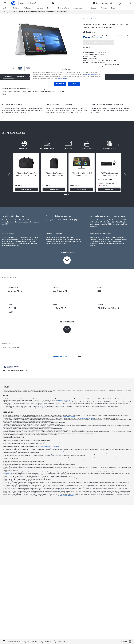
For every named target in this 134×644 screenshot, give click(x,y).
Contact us (47, 641)
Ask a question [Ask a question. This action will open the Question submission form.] (98, 19)
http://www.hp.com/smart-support (66, 490)
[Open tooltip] (113, 183)
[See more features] (67, 258)
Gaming (94, 8)
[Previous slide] (13, 68)
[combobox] (35, 3)
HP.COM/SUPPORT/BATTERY (67, 496)
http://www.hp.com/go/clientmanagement (43, 408)
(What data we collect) (90, 74)
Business (104, 8)
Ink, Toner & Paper (63, 8)
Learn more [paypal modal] (98, 38)
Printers (50, 8)
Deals (113, 8)
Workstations (28, 8)
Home (5, 12)
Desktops (16, 8)
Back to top (126, 641)
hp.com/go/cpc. (9, 474)
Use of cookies (63, 78)
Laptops (6, 8)
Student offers (62, 641)
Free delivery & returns (14, 641)
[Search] (53, 3)
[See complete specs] (67, 327)
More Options (60, 84)
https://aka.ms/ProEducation (87, 418)
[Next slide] (125, 175)
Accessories (78, 8)
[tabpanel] (67, 175)
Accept (74, 84)
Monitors (40, 8)
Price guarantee (32, 641)
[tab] (24, 145)
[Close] (102, 67)
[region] (68, 76)
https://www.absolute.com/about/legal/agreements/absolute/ (63, 451)
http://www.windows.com (64, 400)
